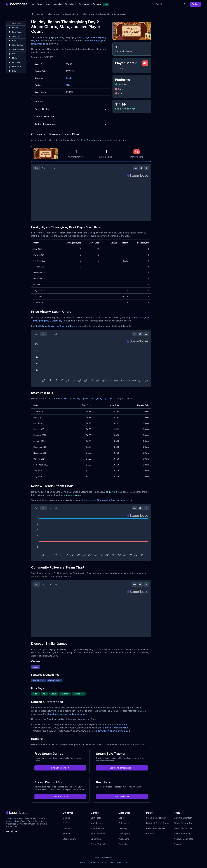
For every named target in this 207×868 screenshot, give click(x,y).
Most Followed (98, 828)
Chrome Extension (183, 818)
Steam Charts (70, 839)
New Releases (98, 834)
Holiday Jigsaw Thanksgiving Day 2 (63, 14)
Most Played (37, 4)
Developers (124, 834)
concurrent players (96, 41)
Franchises (124, 844)
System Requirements (71, 124)
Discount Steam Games (158, 823)
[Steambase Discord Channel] (8, 832)
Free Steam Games (156, 828)
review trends (38, 44)
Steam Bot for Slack (184, 828)
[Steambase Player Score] (136, 63)
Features (71, 102)
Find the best (122, 797)
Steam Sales (70, 4)
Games (40, 14)
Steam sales (62, 398)
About (111, 862)
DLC (65, 823)
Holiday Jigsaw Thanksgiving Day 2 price (60, 326)
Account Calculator (184, 839)
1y (50, 168)
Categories (124, 823)
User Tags (124, 828)
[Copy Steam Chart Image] (141, 168)
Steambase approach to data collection (67, 714)
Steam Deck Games (100, 844)
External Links (71, 109)
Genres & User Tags (71, 117)
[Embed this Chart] (136, 168)
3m (43, 168)
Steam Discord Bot (183, 823)
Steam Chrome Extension (90, 4)
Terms (92, 862)
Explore (195, 4)
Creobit (69, 78)
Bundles (67, 834)
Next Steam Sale (182, 834)
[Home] (32, 14)
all (55, 168)
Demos (66, 828)
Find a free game (60, 768)
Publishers (124, 839)
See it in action (60, 797)
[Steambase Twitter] (16, 832)
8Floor (69, 85)
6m (43, 334)
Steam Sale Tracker (156, 818)
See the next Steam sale (122, 768)
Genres (122, 818)
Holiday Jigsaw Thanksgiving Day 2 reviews (103, 500)
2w (37, 168)
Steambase (11, 819)
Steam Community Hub (117, 728)
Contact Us (122, 862)
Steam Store (121, 725)
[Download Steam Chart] (146, 168)
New (48, 4)
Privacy (83, 862)
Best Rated (96, 818)
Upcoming (57, 4)
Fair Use (102, 862)
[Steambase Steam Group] (12, 832)
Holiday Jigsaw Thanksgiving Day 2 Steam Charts (104, 14)
